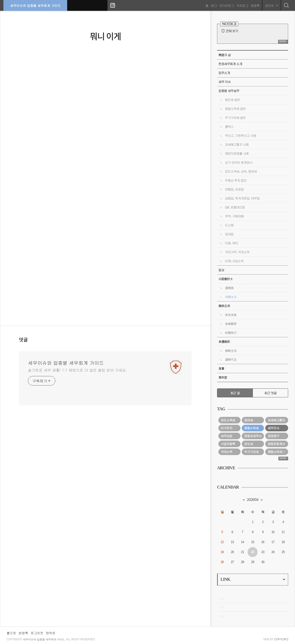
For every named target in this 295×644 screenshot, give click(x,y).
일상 (221, 270)
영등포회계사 (276, 444)
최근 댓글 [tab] (270, 393)
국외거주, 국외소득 (237, 252)
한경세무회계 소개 (230, 64)
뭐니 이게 (105, 36)
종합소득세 (251, 428)
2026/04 (253, 500)
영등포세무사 (253, 436)
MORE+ (283, 42)
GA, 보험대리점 (235, 207)
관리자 (271, 5)
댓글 (23, 340)
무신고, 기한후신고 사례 (240, 135)
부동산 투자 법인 (236, 180)
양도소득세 (228, 420)
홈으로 (11, 633)
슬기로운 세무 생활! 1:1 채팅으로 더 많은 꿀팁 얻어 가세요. (77, 370)
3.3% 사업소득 (234, 261)
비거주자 (227, 428)
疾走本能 (231, 315)
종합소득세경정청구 (278, 452)
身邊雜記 (224, 341)
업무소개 (224, 73)
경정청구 (273, 436)
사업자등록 (228, 444)
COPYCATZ (281, 639)
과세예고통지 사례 (237, 144)
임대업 (229, 234)
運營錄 (229, 288)
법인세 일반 (232, 100)
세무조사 (273, 428)
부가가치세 (251, 452)
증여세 (249, 420)
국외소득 (227, 452)
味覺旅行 (231, 333)
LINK (253, 579)
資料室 (223, 377)
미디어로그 (226, 5)
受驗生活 (231, 297)
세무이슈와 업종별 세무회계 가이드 (36, 5)
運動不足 (231, 359)
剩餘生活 (231, 350)
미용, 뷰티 (232, 243)
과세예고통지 (276, 420)
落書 (221, 368)
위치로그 (242, 5)
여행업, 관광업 (234, 189)
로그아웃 (37, 633)
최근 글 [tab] (235, 393)
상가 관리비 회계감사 (239, 162)
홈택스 (229, 126)
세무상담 (227, 436)
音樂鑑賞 (231, 324)
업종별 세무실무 (229, 91)
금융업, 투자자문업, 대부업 (242, 198)
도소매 (229, 225)
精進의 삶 (225, 55)
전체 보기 (232, 31)
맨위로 (51, 633)
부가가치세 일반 (235, 118)
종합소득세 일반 (235, 109)
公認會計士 (225, 279)
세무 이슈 (225, 82)
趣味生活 (224, 306)
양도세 (249, 444)
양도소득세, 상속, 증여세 (241, 171)
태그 (213, 5)
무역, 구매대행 (234, 216)
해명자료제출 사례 (237, 153)
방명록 (255, 5)
